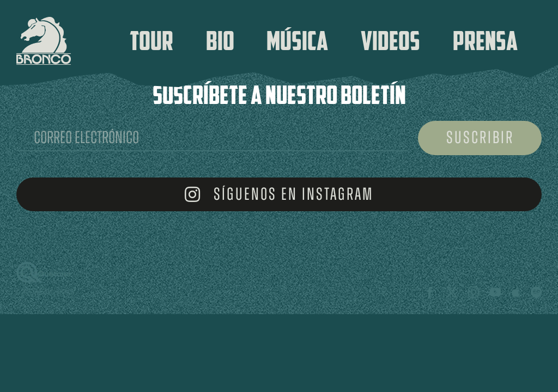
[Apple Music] (516, 292)
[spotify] (536, 292)
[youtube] (495, 292)
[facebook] (430, 292)
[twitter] (452, 292)
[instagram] (474, 292)
